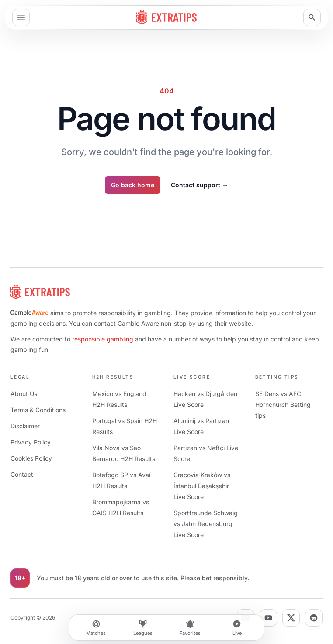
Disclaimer (25, 426)
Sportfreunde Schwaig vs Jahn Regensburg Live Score (206, 524)
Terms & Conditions (38, 410)
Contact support (199, 185)
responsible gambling (103, 339)
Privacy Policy (31, 442)
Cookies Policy (31, 458)
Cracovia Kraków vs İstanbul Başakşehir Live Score (202, 486)
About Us (24, 394)
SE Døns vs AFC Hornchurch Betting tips (283, 405)
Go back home (133, 185)
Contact (22, 474)
